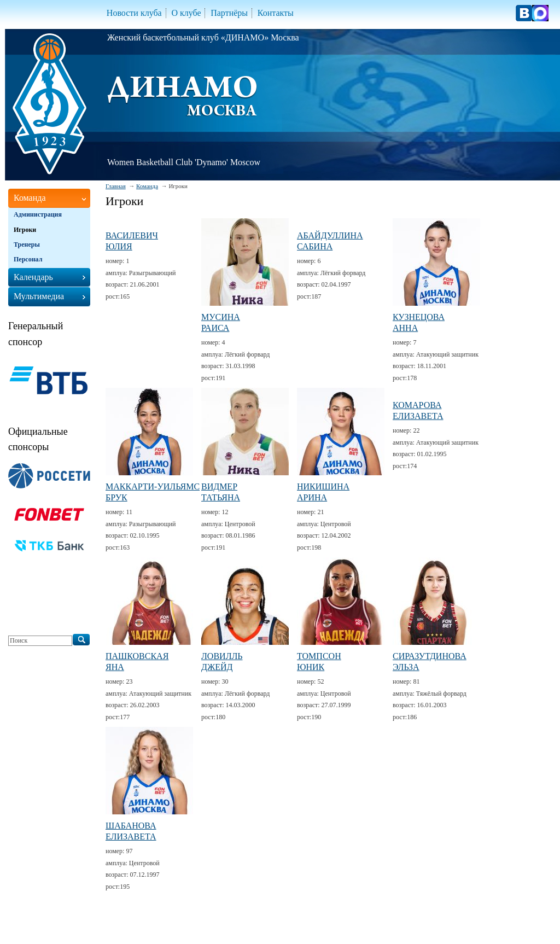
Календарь (33, 277)
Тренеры (27, 244)
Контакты (276, 13)
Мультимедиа (39, 296)
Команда (147, 186)
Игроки (25, 230)
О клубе (186, 13)
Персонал (28, 259)
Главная (116, 186)
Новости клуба (134, 13)
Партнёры (229, 13)
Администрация (38, 214)
